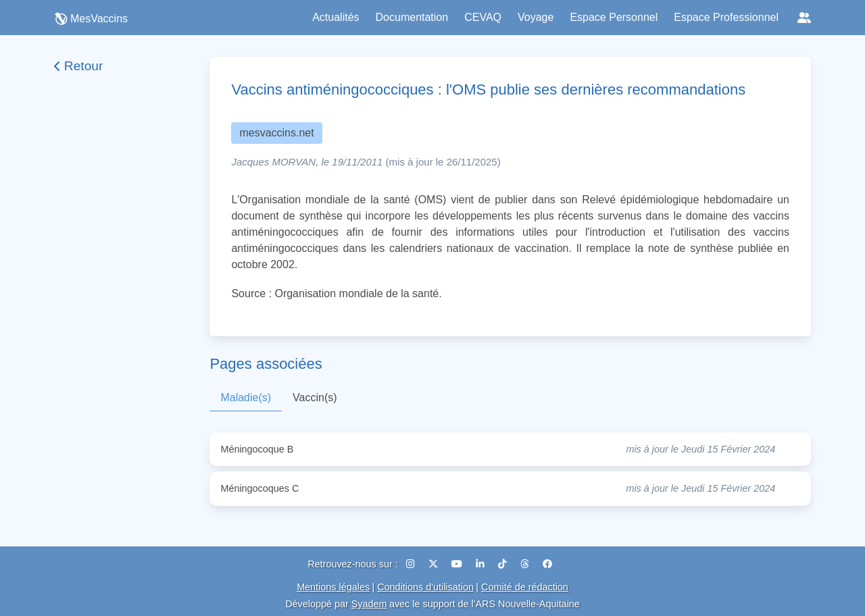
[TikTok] (504, 564)
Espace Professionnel (726, 17)
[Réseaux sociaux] (804, 18)
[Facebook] (547, 564)
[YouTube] (458, 564)
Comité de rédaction (525, 587)
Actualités (336, 17)
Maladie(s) (246, 397)
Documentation (412, 17)
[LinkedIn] (481, 564)
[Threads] (526, 564)
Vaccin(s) (315, 397)
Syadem (369, 604)
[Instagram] (412, 564)
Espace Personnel (614, 17)
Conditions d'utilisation (425, 587)
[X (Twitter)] (435, 564)
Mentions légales (333, 587)
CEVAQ (483, 17)
